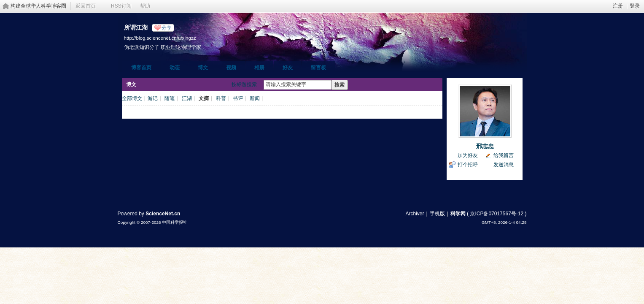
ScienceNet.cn (163, 214)
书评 (238, 98)
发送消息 (504, 165)
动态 (175, 68)
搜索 (340, 85)
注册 (618, 6)
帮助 (145, 6)
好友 (288, 68)
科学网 (458, 214)
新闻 (255, 98)
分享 (167, 28)
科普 (221, 98)
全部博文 (132, 98)
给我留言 (504, 155)
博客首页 (141, 68)
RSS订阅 (121, 6)
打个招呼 (468, 165)
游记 (153, 98)
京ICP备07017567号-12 (497, 214)
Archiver (415, 214)
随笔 (170, 98)
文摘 (204, 98)
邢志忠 (485, 146)
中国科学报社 (175, 222)
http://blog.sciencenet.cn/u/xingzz (160, 38)
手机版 (437, 214)
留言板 (318, 68)
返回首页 (86, 6)
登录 (635, 6)
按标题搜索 (244, 84)
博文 (203, 68)
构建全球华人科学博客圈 (38, 6)
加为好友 (468, 155)
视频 (231, 68)
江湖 (187, 98)
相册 (259, 68)
